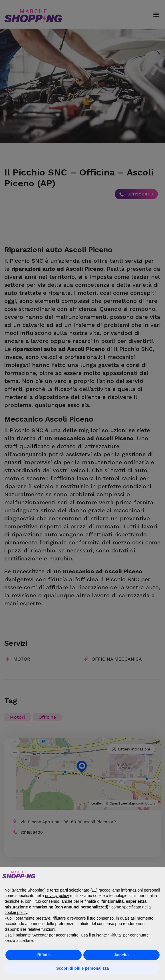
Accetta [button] (121, 955)
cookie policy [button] (16, 912)
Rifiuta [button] (44, 955)
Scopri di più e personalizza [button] (82, 968)
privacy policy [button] (57, 896)
